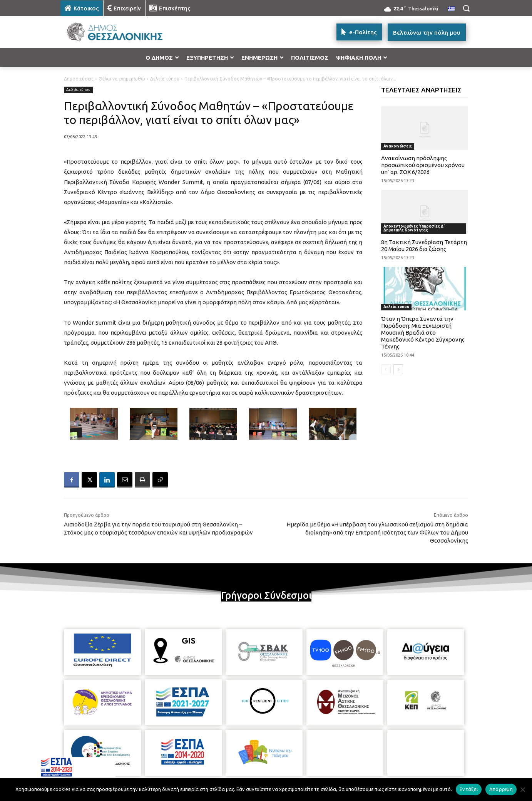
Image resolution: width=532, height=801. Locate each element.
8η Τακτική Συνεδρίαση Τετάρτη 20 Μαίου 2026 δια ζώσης (424, 245)
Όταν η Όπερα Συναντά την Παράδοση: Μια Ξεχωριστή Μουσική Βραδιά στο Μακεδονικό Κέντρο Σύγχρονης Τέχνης (423, 333)
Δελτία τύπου (165, 79)
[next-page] (398, 369)
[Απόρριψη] (522, 789)
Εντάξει (469, 789)
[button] (466, 8)
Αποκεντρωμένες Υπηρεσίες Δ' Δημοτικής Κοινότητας (414, 228)
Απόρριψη (501, 789)
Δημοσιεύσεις (79, 79)
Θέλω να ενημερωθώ (122, 79)
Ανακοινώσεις (398, 146)
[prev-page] (386, 369)
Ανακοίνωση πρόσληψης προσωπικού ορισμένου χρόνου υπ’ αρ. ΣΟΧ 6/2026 (423, 165)
